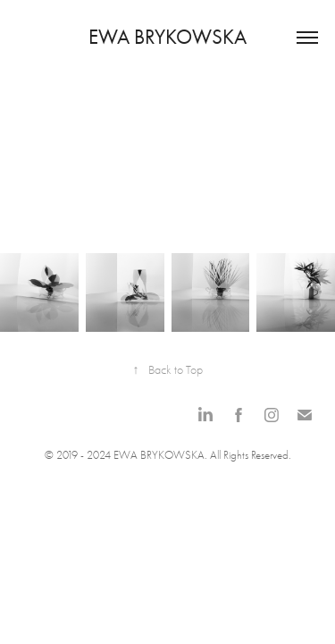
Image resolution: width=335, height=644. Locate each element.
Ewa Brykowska (167, 37)
